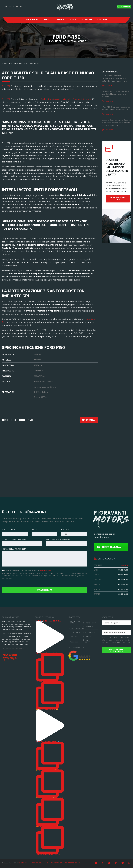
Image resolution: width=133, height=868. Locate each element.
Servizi (47, 19)
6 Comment (107, 85)
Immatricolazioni (77, 629)
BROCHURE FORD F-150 (17, 420)
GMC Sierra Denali (62, 99)
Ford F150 (6, 86)
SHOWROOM (32, 19)
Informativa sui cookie (39, 863)
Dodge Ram (46, 99)
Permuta (74, 636)
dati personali (45, 570)
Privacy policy (56, 863)
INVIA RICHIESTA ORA (118, 199)
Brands (61, 19)
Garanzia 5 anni (89, 628)
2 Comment (107, 101)
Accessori (87, 19)
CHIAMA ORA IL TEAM (109, 547)
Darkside (23, 863)
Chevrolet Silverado (82, 99)
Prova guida (75, 632)
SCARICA (88, 420)
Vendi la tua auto (75, 622)
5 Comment (107, 114)
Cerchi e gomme (88, 641)
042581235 (125, 7)
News (73, 19)
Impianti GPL (90, 632)
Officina (88, 636)
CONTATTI (102, 19)
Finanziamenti (91, 623)
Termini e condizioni (72, 863)
